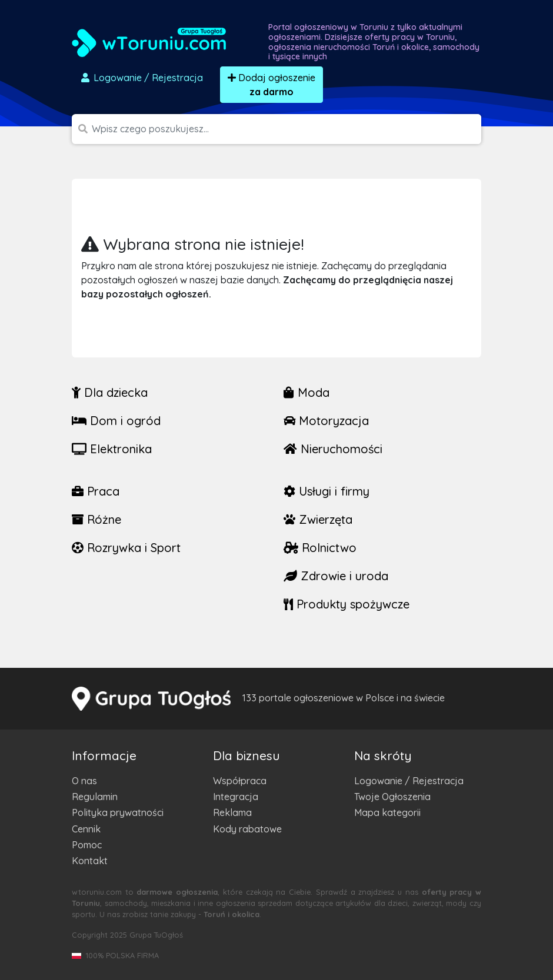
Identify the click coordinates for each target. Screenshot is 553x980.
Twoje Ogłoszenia (392, 797)
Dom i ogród (116, 421)
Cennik (86, 829)
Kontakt (90, 861)
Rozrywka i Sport (126, 548)
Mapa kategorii (387, 812)
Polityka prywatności (118, 812)
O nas (84, 781)
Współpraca (240, 781)
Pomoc (87, 845)
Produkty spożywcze (347, 604)
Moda (307, 392)
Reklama (232, 812)
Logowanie (141, 78)
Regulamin (95, 797)
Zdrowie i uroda (336, 576)
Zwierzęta (318, 519)
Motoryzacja (326, 421)
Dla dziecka (110, 392)
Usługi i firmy (327, 491)
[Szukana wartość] (287, 129)
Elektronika (112, 449)
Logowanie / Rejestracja (409, 781)
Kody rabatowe (247, 829)
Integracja (236, 797)
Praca (96, 491)
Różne (96, 519)
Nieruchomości (333, 449)
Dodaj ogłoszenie (271, 85)
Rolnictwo (320, 548)
